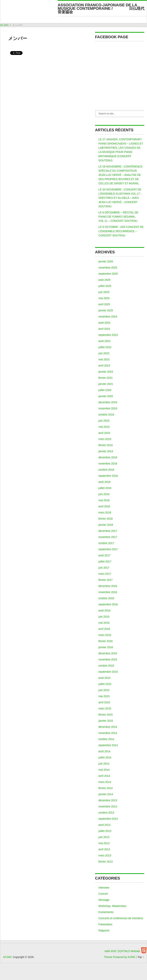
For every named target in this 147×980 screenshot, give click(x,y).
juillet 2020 (105, 390)
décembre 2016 (108, 586)
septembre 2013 (108, 819)
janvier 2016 (106, 647)
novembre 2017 (108, 537)
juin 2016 (104, 617)
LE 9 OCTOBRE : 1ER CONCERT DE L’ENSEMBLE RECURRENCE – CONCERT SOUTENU (121, 231)
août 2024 (104, 323)
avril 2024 (104, 329)
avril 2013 (104, 849)
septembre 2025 (108, 274)
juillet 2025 (105, 286)
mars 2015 (105, 708)
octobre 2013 (106, 813)
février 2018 (106, 519)
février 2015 (106, 715)
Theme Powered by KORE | (121, 957)
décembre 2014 (108, 727)
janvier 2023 (106, 372)
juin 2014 (104, 764)
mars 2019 (105, 439)
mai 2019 (104, 427)
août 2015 (104, 678)
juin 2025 (104, 292)
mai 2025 (104, 298)
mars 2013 (105, 855)
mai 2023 (104, 359)
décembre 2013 (108, 800)
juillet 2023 (105, 347)
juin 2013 (104, 837)
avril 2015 (104, 702)
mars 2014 (105, 782)
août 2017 (104, 555)
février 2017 (106, 580)
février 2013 (106, 862)
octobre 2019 (106, 415)
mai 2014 (104, 770)
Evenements (106, 912)
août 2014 (104, 751)
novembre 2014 (108, 733)
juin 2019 (104, 421)
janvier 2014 (106, 794)
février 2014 (106, 788)
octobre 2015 (106, 666)
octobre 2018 (106, 470)
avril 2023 (104, 366)
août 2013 (104, 825)
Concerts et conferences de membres (121, 918)
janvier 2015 (106, 721)
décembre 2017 (108, 531)
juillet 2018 (105, 488)
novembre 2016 (108, 592)
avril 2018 (104, 506)
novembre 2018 (108, 463)
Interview (104, 888)
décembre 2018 (108, 457)
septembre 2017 (108, 549)
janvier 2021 (106, 384)
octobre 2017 (106, 543)
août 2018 (104, 482)
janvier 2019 (106, 451)
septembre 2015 (108, 672)
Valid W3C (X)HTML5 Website (122, 951)
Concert (103, 894)
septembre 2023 (108, 335)
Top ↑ (141, 957)
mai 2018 (104, 500)
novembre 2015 (108, 659)
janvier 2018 (106, 525)
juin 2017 (104, 568)
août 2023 (104, 341)
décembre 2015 (108, 653)
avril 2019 (104, 433)
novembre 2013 (108, 806)
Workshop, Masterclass (112, 906)
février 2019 (106, 445)
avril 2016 (104, 629)
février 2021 (106, 378)
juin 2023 (104, 353)
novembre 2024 (108, 317)
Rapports (104, 930)
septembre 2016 (108, 604)
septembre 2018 (108, 476)
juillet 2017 (105, 561)
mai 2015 (104, 696)
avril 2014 (104, 776)
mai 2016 (104, 623)
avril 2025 (104, 304)
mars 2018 (105, 512)
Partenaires (105, 924)
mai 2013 (104, 843)
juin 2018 (104, 494)
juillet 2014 (105, 757)
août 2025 (104, 280)
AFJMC (30, 12)
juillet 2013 (105, 831)
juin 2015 (104, 690)
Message (104, 900)
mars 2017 (105, 574)
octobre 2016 (106, 598)
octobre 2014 (106, 739)
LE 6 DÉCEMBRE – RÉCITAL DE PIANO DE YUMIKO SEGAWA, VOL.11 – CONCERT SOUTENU (118, 217)
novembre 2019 (108, 408)
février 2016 (106, 641)
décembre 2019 (108, 402)
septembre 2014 (108, 745)
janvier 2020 (106, 396)
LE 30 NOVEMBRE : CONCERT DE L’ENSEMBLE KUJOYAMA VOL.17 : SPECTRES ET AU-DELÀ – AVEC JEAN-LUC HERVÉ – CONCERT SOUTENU (120, 198)
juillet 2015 (105, 684)
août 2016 (104, 610)
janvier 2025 (106, 310)
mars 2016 (105, 635)
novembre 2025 (108, 268)
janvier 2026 (106, 261)
